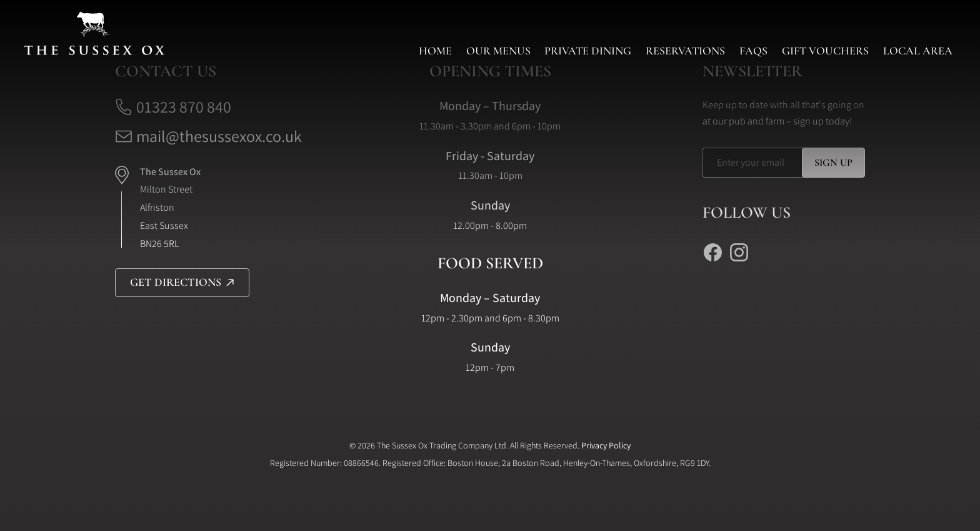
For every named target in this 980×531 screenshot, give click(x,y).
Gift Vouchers (825, 51)
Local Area (918, 51)
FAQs (753, 51)
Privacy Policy (606, 445)
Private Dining (588, 51)
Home (435, 51)
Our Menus (498, 51)
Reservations (685, 51)
